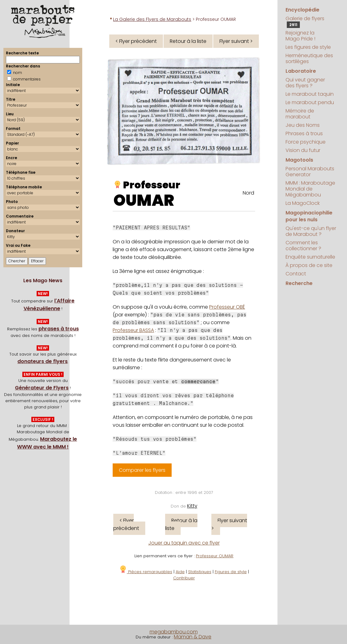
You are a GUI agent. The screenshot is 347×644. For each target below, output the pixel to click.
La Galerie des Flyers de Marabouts (152, 19)
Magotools (299, 160)
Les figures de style (308, 47)
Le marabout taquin (310, 94)
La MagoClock (303, 203)
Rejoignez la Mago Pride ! (300, 36)
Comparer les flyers (142, 470)
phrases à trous (59, 329)
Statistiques (200, 572)
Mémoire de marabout (300, 114)
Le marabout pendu (310, 102)
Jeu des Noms (303, 125)
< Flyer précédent (136, 41)
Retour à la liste (188, 41)
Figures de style (231, 572)
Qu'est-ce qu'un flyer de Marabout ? (311, 231)
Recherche (299, 283)
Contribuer (184, 578)
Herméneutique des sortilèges (309, 58)
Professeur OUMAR (215, 556)
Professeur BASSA (133, 330)
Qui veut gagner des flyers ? (305, 83)
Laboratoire (301, 71)
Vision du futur (303, 150)
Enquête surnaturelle (310, 257)
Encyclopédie (302, 10)
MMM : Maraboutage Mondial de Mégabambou (310, 189)
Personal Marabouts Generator (310, 172)
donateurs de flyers (43, 361)
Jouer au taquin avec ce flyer (184, 543)
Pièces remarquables (146, 572)
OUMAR (144, 200)
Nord (248, 193)
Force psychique (306, 142)
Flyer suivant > (236, 41)
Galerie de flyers (305, 21)
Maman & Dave (193, 637)
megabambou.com (174, 632)
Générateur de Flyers (42, 388)
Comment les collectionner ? (303, 246)
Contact (296, 274)
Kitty (192, 506)
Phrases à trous (304, 133)
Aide (180, 572)
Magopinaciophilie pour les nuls (309, 216)
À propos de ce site (309, 265)
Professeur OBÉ (227, 307)
